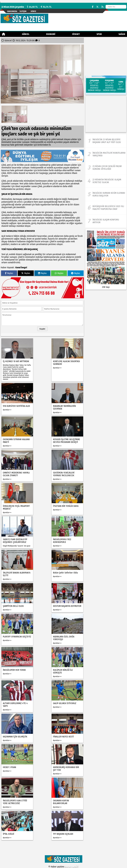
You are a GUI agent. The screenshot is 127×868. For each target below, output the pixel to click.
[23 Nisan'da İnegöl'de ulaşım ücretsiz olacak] (106, 181)
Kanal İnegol (21, 267)
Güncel (26, 34)
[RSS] (102, 7)
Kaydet (42, 329)
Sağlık (122, 34)
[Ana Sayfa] (4, 34)
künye (33, 11)
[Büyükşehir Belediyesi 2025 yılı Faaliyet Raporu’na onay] (106, 208)
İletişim (23, 11)
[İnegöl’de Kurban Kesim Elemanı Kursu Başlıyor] (106, 194)
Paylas (9, 273)
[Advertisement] (106, 114)
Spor (99, 34)
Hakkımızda (12, 11)
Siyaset (76, 34)
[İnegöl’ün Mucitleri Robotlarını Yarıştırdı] (106, 154)
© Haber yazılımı (63, 867)
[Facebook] (93, 7)
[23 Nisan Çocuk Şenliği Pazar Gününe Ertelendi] (106, 168)
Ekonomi (51, 34)
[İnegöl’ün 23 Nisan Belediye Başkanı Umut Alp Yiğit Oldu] (106, 141)
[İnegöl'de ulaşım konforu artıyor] (106, 221)
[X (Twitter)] (97, 7)
